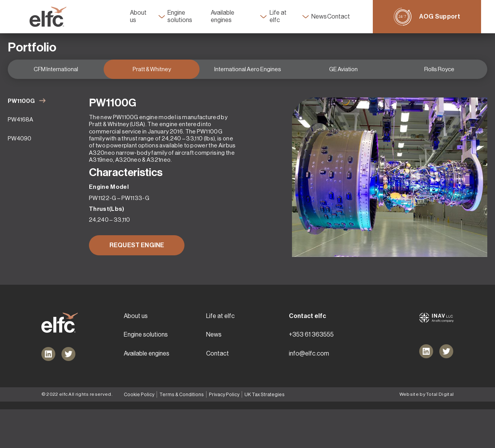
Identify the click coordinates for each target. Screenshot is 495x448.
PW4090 (20, 149)
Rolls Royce (439, 80)
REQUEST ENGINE (137, 256)
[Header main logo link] (34, 17)
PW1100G (21, 111)
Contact (352, 16)
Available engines (231, 16)
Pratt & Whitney (152, 80)
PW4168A (20, 130)
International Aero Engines (248, 80)
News (328, 16)
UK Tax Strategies (262, 433)
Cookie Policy (139, 433)
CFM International (56, 80)
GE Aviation (343, 80)
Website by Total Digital (427, 433)
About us (128, 16)
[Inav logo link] (436, 356)
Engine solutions (181, 16)
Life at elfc (287, 16)
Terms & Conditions (181, 433)
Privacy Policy (223, 433)
